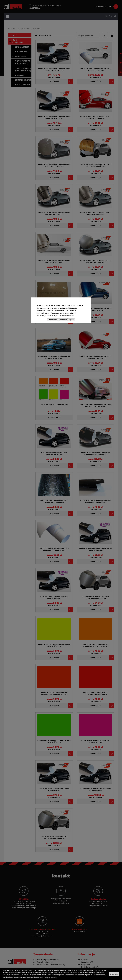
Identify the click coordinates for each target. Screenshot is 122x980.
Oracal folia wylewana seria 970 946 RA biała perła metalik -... (54, 261)
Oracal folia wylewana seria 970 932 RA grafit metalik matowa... (96, 261)
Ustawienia (53, 320)
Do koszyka (54, 274)
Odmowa (63, 320)
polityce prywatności (65, 315)
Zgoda (71, 320)
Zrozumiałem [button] (114, 974)
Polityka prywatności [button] (50, 977)
